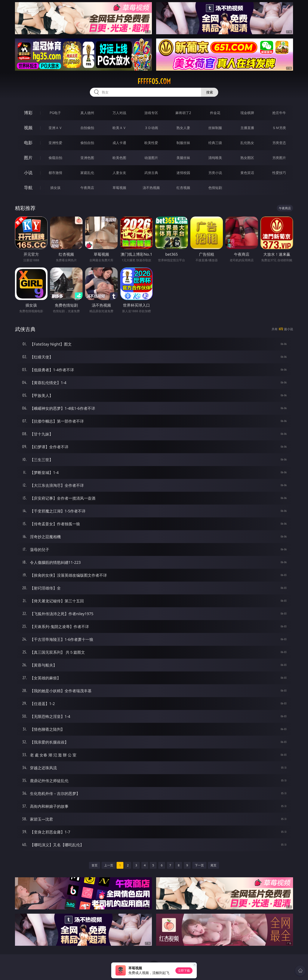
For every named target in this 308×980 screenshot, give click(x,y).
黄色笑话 (247, 173)
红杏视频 (183, 188)
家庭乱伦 (87, 173)
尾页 (213, 865)
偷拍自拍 (87, 143)
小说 (28, 173)
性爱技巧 (279, 173)
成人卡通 (119, 143)
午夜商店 (87, 188)
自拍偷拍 (87, 128)
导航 (28, 188)
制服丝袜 (183, 143)
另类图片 (279, 158)
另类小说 (215, 173)
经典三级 (215, 143)
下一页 (199, 865)
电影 (28, 143)
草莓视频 (119, 188)
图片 (28, 158)
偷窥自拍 (55, 158)
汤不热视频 (151, 188)
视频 (28, 128)
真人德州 (87, 113)
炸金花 (215, 113)
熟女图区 (247, 158)
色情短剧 (215, 188)
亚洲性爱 (55, 143)
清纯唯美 (215, 158)
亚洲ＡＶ (55, 128)
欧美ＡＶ (119, 128)
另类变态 (279, 143)
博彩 (28, 113)
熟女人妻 (183, 128)
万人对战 (119, 113)
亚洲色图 (87, 158)
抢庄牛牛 (279, 113)
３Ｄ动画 (151, 128)
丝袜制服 (215, 128)
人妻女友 (119, 173)
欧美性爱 (151, 143)
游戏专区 (151, 113)
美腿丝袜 (183, 158)
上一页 (109, 865)
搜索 (210, 92)
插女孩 (55, 188)
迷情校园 (183, 173)
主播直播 (247, 128)
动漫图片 (151, 158)
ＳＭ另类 (279, 128)
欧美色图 (119, 158)
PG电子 (55, 113)
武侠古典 (151, 173)
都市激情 (55, 173)
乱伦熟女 (247, 143)
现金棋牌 (247, 113)
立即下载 (184, 970)
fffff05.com (154, 81)
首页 (95, 865)
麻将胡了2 (183, 113)
